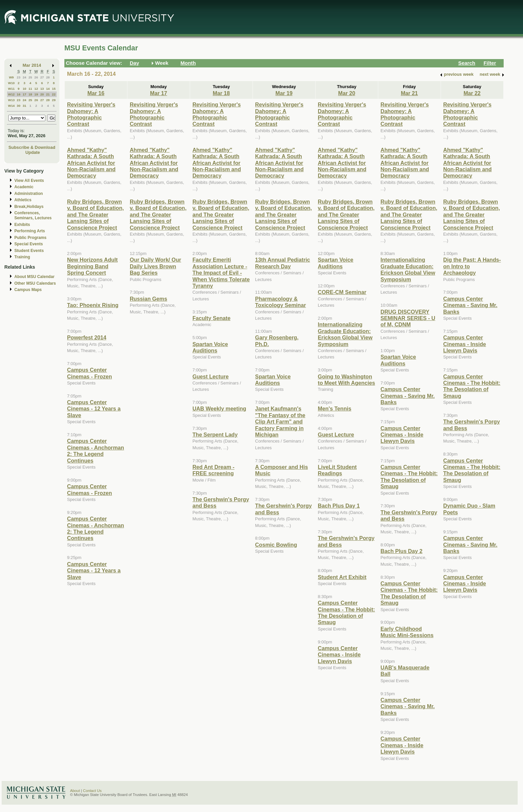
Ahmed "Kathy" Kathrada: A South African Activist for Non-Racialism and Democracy (91, 163)
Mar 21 (409, 93)
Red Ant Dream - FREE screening (213, 470)
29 (54, 100)
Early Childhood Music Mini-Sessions (407, 632)
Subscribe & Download (32, 147)
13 (42, 89)
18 (30, 94)
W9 (12, 77)
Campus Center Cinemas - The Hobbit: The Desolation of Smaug (346, 612)
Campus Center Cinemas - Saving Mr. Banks (408, 396)
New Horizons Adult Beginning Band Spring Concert (92, 266)
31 (25, 106)
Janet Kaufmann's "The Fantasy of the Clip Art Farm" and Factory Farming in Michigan (280, 422)
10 (25, 89)
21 (48, 94)
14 (48, 89)
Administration (29, 194)
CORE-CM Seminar (342, 292)
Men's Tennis (335, 409)
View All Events (29, 181)
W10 (11, 83)
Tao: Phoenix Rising (93, 305)
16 (19, 94)
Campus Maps (28, 290)
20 (42, 94)
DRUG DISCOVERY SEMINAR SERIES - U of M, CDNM (408, 318)
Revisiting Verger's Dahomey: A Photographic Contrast (91, 114)
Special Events (29, 244)
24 (25, 77)
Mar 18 (221, 93)
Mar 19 (284, 93)
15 (54, 89)
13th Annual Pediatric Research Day (283, 263)
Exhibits (22, 225)
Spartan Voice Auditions (210, 347)
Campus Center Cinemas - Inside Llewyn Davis (339, 655)
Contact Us (92, 791)
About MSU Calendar (34, 277)
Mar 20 (347, 93)
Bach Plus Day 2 (402, 551)
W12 (11, 94)
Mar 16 (96, 93)
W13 (11, 100)
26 (36, 77)
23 (19, 77)
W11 (11, 89)
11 (30, 89)
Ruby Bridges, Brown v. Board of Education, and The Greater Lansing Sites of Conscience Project (95, 215)
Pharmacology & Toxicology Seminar (281, 302)
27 (42, 77)
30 (19, 106)
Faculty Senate (211, 318)
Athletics (23, 200)
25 (30, 77)
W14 (11, 106)
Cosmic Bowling (276, 545)
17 (25, 94)
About (75, 791)
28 (48, 77)
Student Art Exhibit (342, 577)
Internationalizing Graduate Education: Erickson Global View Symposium (345, 334)
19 (36, 94)
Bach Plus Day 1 (339, 506)
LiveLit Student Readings (337, 470)
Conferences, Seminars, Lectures (33, 215)
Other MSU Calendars (35, 283)
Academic (24, 187)
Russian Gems (148, 299)
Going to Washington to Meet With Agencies (347, 380)
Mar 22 (472, 93)
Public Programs (30, 238)
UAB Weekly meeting (219, 409)
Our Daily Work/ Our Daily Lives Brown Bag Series (155, 266)
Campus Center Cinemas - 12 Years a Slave (94, 409)
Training (22, 257)
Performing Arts (30, 231)
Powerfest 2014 (87, 337)
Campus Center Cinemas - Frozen (90, 373)
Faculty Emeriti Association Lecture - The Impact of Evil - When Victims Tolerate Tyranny (221, 273)
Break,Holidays (29, 207)
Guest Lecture (211, 376)
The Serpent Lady (215, 435)
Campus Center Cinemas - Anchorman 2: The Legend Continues (96, 451)
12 (36, 89)
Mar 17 (159, 93)
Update (33, 152)
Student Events (29, 251)
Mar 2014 (32, 65)
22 (54, 94)
